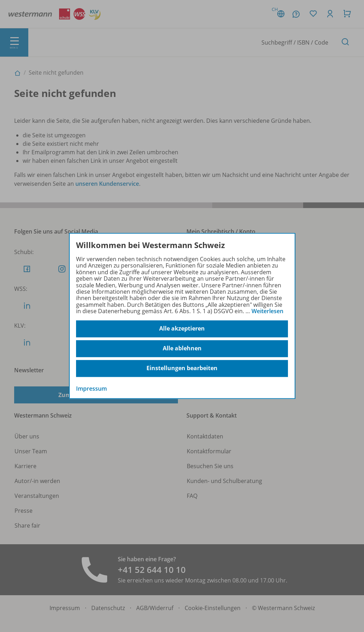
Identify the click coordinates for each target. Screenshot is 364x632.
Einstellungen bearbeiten (182, 368)
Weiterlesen (267, 311)
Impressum (91, 389)
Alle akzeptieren (182, 329)
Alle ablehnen (182, 349)
